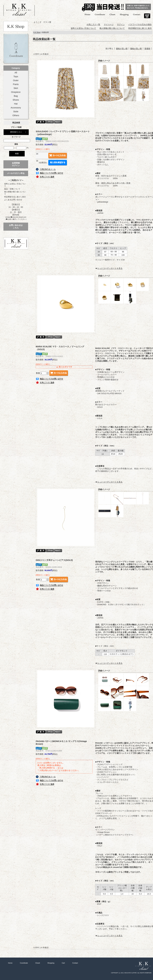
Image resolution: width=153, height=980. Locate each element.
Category (16, 68)
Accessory (16, 108)
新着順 (147, 49)
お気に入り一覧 (93, 24)
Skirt (16, 88)
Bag (16, 96)
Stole (16, 112)
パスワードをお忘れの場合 (140, 24)
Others (16, 115)
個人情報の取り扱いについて (15, 193)
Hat (16, 104)
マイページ (109, 24)
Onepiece (16, 92)
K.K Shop (37, 32)
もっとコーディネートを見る (110, 268)
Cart (147, 16)
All (16, 73)
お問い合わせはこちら (16, 226)
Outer (16, 80)
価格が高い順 (136, 49)
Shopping (124, 14)
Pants (16, 84)
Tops (16, 76)
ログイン (121, 24)
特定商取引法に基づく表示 (15, 197)
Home (87, 14)
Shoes (16, 100)
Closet (112, 14)
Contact (137, 14)
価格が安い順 (122, 49)
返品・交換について (12, 189)
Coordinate (100, 14)
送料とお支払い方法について (15, 185)
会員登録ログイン (16, 164)
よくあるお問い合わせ (13, 200)
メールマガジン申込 (16, 173)
